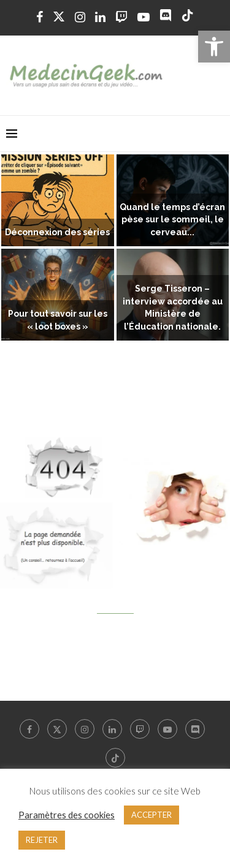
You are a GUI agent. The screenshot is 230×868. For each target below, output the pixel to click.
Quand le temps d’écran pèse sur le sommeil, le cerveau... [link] (172, 220)
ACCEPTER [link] (151, 815)
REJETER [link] (42, 840)
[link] (214, 47)
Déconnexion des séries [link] (57, 232)
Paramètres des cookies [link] (67, 815)
